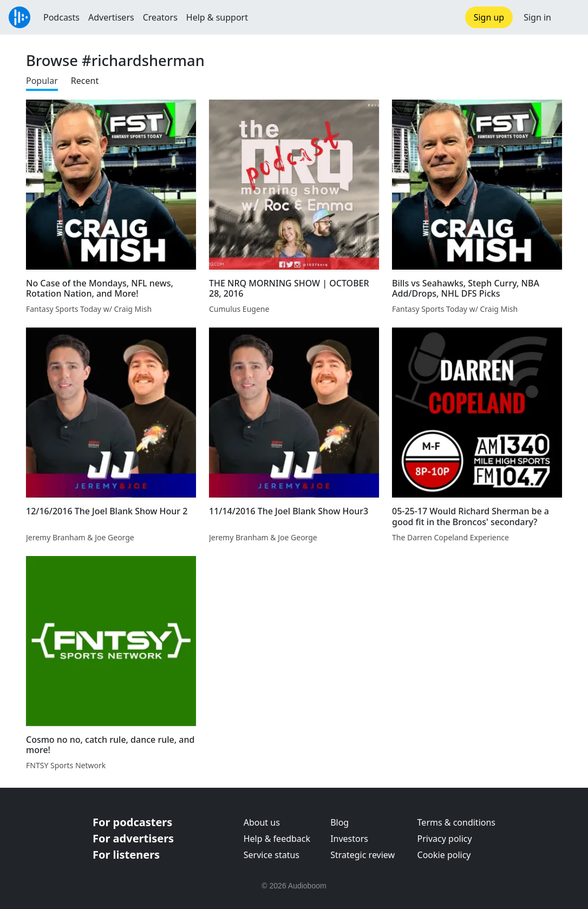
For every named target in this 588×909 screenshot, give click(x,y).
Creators (160, 17)
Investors (349, 839)
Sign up (489, 17)
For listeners (126, 855)
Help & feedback (277, 839)
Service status (272, 855)
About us (262, 822)
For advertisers (133, 838)
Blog (339, 822)
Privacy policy (445, 839)
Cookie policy (444, 855)
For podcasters (132, 822)
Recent (85, 81)
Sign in (537, 17)
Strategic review (362, 855)
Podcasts (61, 17)
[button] (570, 17)
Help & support (217, 17)
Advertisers (111, 17)
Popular (42, 81)
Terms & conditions (456, 822)
